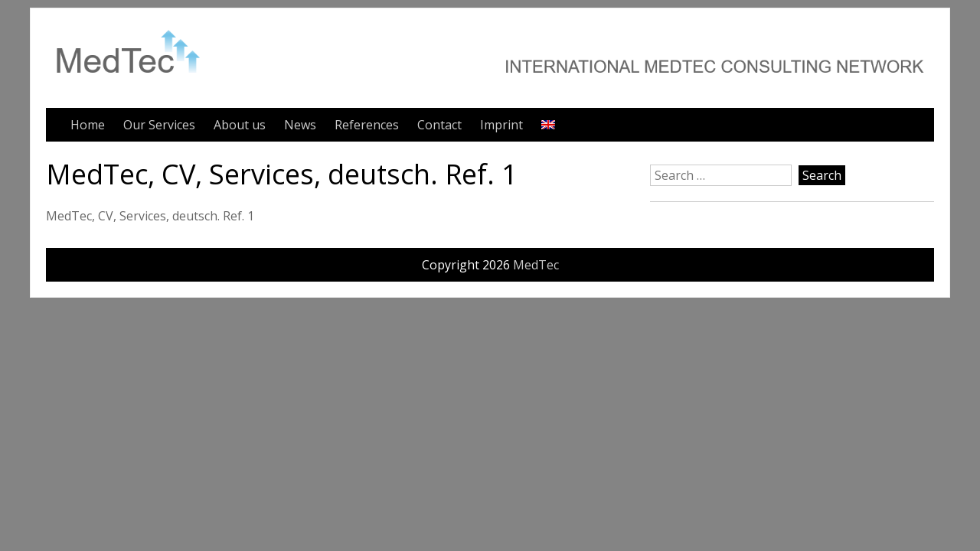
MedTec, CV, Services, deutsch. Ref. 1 (150, 216)
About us (240, 125)
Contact (439, 125)
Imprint (501, 125)
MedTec (536, 265)
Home (88, 125)
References (367, 125)
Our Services (159, 125)
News (300, 125)
